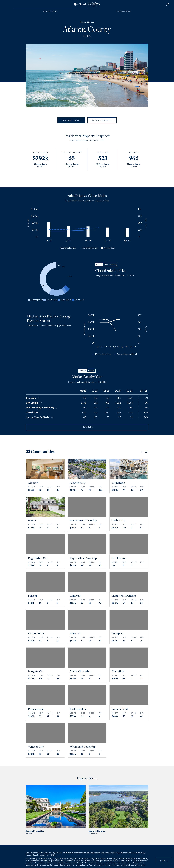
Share (163, 861)
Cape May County (124, 11)
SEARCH (56, 810)
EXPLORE (118, 810)
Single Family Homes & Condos (80, 201)
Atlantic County (50, 11)
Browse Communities (102, 120)
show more (87, 427)
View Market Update (71, 120)
